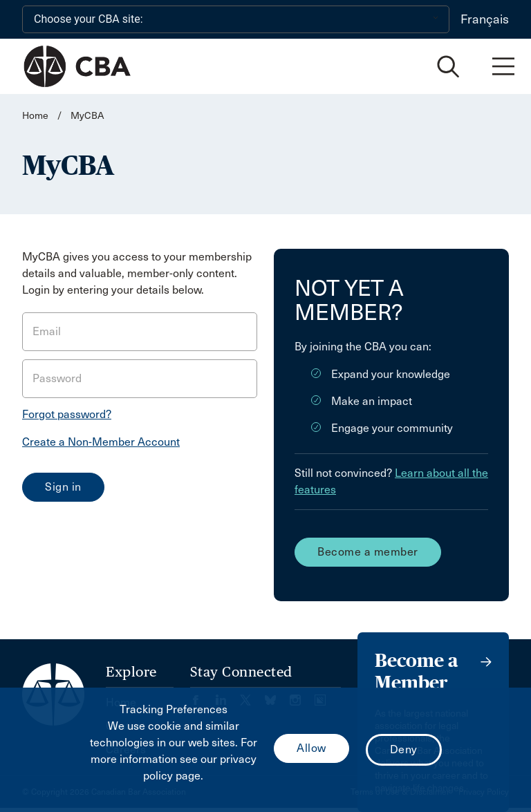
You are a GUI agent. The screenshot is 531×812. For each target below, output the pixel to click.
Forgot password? (67, 414)
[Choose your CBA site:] (236, 19)
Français (485, 19)
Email (47, 331)
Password (57, 378)
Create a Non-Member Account (101, 442)
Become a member (368, 552)
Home (35, 116)
